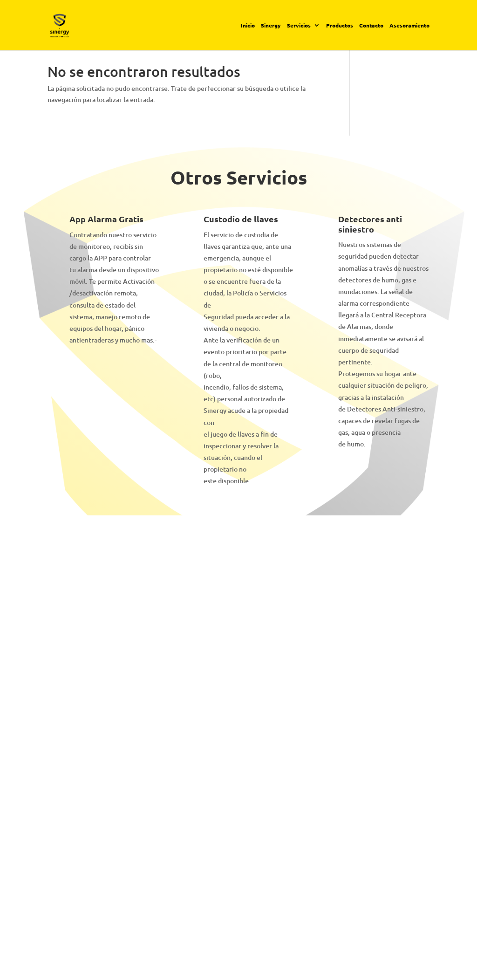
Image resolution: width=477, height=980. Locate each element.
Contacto (371, 26)
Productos (340, 26)
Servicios (299, 26)
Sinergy (271, 26)
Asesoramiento (409, 26)
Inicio (248, 26)
